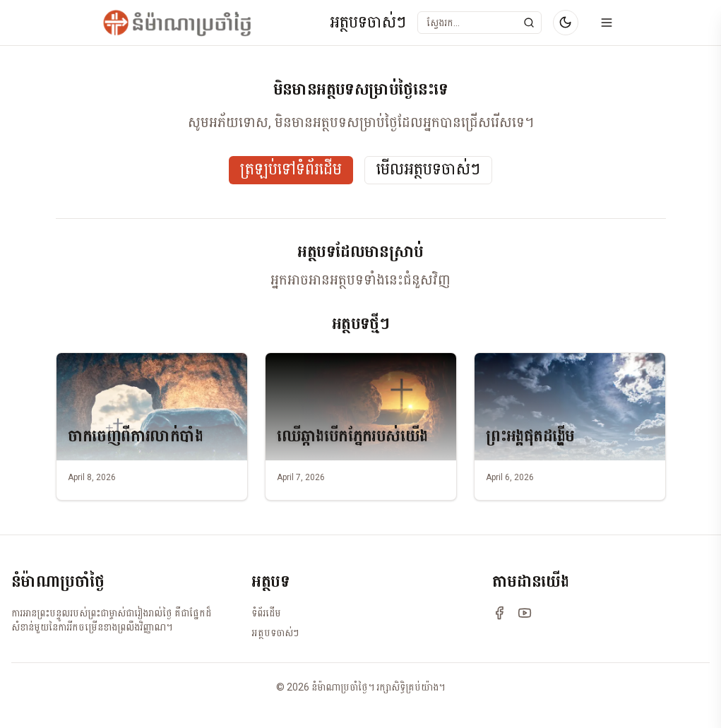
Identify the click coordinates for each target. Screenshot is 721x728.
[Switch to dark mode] (566, 23)
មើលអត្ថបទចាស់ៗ (428, 170)
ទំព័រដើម (266, 613)
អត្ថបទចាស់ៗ (368, 23)
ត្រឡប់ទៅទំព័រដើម (291, 170)
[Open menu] (607, 23)
